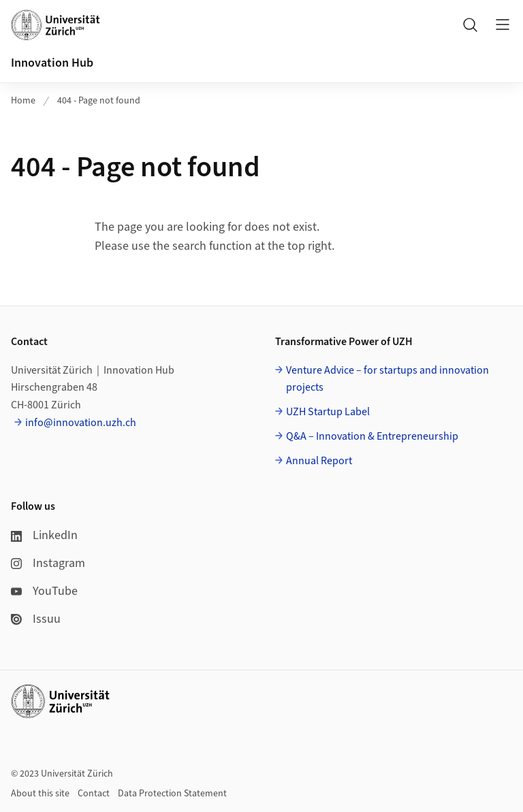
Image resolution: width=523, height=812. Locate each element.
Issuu (36, 619)
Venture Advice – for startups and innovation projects (387, 379)
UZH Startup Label (328, 412)
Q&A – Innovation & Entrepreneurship (372, 436)
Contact (94, 794)
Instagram (48, 563)
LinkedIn (44, 535)
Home (23, 101)
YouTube (44, 591)
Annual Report (319, 461)
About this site (40, 794)
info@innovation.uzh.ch (81, 423)
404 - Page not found (99, 101)
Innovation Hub (52, 63)
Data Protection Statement (172, 794)
